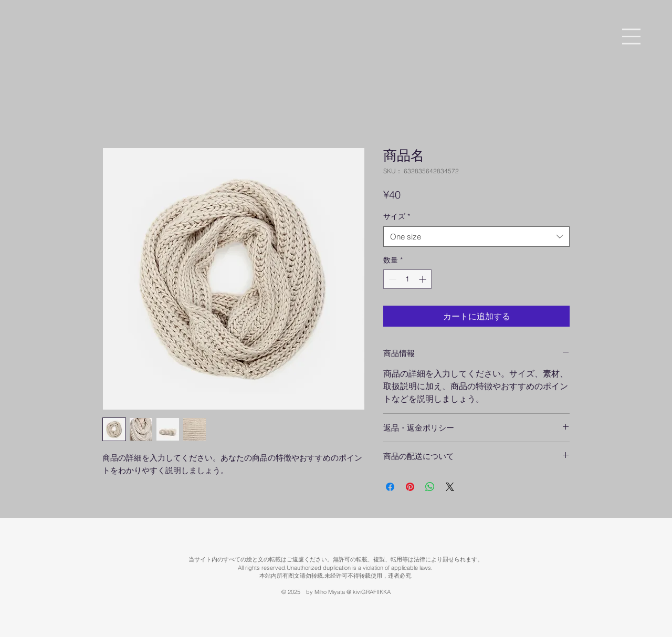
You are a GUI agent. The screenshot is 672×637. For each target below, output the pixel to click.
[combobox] (476, 237)
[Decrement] (391, 279)
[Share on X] (450, 487)
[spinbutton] (407, 279)
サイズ (397, 216)
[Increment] (423, 279)
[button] (631, 36)
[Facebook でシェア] (390, 487)
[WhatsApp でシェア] (430, 487)
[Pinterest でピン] (410, 487)
